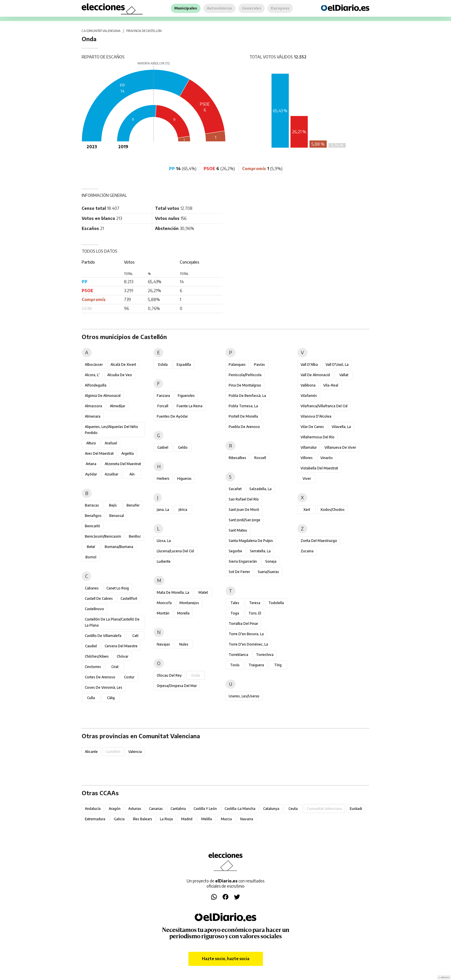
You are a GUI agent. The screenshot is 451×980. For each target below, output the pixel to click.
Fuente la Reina (190, 406)
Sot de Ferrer (239, 572)
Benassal (117, 516)
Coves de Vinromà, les (104, 687)
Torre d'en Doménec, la (248, 644)
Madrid (187, 819)
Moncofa (164, 603)
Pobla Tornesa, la (243, 406)
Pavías (259, 365)
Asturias (135, 809)
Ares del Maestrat (99, 453)
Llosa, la (164, 541)
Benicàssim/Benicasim (103, 536)
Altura (91, 443)
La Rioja (166, 819)
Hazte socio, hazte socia (226, 959)
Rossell (260, 458)
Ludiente (164, 561)
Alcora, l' (92, 375)
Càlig (111, 698)
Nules (184, 644)
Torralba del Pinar (243, 624)
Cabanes (92, 588)
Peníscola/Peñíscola (245, 375)
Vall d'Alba (309, 365)
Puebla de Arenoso (244, 427)
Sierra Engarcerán (243, 561)
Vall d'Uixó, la (337, 365)
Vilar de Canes (312, 427)
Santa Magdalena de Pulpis (251, 541)
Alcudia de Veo (120, 375)
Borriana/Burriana (119, 547)
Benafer (133, 505)
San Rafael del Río (244, 499)
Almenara (93, 416)
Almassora (93, 406)
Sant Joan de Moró (244, 510)
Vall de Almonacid (315, 375)
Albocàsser (94, 365)
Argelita (128, 453)
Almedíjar (117, 406)
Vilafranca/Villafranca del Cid (324, 406)
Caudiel (91, 646)
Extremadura (95, 819)
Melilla (207, 819)
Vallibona (308, 385)
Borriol (91, 557)
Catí (135, 636)
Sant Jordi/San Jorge (244, 520)
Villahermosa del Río (318, 437)
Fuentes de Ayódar (172, 416)
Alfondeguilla (96, 385)
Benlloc (135, 536)
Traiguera (256, 665)
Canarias (156, 809)
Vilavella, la (341, 427)
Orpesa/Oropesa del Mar (177, 686)
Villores (307, 458)
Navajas (163, 644)
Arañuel (111, 443)
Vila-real (331, 385)
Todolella (276, 603)
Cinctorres (93, 667)
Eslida (163, 365)
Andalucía (93, 809)
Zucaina (307, 551)
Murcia (226, 819)
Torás (235, 665)
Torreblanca (238, 655)
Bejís (113, 505)
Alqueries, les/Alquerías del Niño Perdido (111, 430)
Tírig (278, 665)
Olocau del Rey (169, 675)
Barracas (92, 505)
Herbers (163, 478)
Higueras (184, 478)
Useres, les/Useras (244, 696)
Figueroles (186, 396)
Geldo (183, 447)
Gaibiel (163, 447)
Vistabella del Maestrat (319, 468)
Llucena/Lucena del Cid (175, 551)
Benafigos (93, 516)
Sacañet (235, 489)
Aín (132, 474)
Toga (235, 613)
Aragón (115, 809)
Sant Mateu (238, 530)
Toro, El (255, 613)
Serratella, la (260, 551)
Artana (91, 464)
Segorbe (235, 551)
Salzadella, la (260, 489)
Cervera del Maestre (121, 646)
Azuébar (111, 474)
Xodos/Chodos (332, 510)
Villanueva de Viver (340, 447)
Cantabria (178, 809)
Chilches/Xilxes (97, 656)
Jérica (183, 510)
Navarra (247, 819)
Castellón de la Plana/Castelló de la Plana (112, 622)
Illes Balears (143, 819)
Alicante (91, 752)
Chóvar (123, 656)
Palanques (237, 365)
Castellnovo (94, 609)
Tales (235, 603)
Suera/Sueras (268, 572)
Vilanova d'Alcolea (316, 416)
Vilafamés (309, 396)
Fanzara (163, 396)
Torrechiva (265, 655)
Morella (183, 613)
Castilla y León (205, 809)
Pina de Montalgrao (245, 385)
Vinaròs (327, 458)
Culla (91, 698)
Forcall (163, 406)
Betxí (91, 547)
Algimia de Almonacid (103, 396)
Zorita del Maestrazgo (319, 541)
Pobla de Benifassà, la (247, 396)
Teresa (255, 603)
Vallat (344, 375)
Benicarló (92, 526)
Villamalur (309, 447)
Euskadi (356, 809)
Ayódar (91, 474)
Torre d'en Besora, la (246, 634)
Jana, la (163, 510)
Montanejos (189, 603)
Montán (163, 613)
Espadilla (184, 365)
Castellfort (129, 599)
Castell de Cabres (99, 599)
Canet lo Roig (118, 588)
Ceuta (293, 809)
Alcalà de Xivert (123, 365)
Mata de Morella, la (173, 592)
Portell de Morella (243, 416)
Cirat (115, 667)
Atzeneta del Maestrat (123, 464)
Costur (129, 677)
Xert (307, 510)
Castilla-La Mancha (240, 809)
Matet (203, 592)
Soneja (271, 561)
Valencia (135, 752)
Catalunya (271, 809)
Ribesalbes (237, 458)
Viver (307, 478)
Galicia (119, 819)
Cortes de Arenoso (100, 677)
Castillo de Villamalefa (103, 636)
